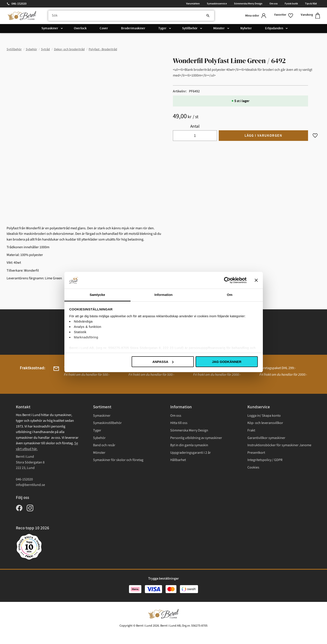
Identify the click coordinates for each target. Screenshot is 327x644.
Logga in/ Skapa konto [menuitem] (264, 416)
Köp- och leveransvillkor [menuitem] (265, 423)
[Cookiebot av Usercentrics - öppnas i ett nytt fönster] (227, 280)
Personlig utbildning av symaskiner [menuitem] (196, 438)
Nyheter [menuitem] (246, 28)
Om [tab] (230, 295)
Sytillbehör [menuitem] (190, 28)
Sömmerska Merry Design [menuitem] (248, 4)
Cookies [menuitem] (253, 467)
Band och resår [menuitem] (104, 445)
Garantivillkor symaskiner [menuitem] (266, 438)
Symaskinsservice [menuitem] (217, 4)
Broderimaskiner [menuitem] (133, 28)
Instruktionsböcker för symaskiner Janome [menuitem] (279, 445)
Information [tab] (163, 295)
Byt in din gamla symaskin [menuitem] (189, 445)
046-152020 (19, 4)
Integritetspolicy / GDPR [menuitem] (265, 460)
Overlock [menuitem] (80, 28)
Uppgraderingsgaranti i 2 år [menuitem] (191, 453)
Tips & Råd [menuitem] (311, 4)
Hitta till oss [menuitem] (179, 423)
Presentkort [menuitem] (256, 453)
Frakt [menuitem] (251, 430)
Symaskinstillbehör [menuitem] (107, 423)
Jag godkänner (227, 362)
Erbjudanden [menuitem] (274, 28)
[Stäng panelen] (256, 280)
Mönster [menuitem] (219, 28)
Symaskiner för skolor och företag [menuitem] (118, 460)
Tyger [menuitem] (162, 28)
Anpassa (163, 362)
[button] (284, 16)
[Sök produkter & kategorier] (131, 16)
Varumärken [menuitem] (193, 4)
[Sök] (208, 16)
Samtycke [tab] (97, 295)
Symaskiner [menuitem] (50, 28)
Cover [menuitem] (104, 28)
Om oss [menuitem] (274, 4)
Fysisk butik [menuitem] (291, 4)
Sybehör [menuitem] (99, 438)
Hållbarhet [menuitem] (178, 460)
